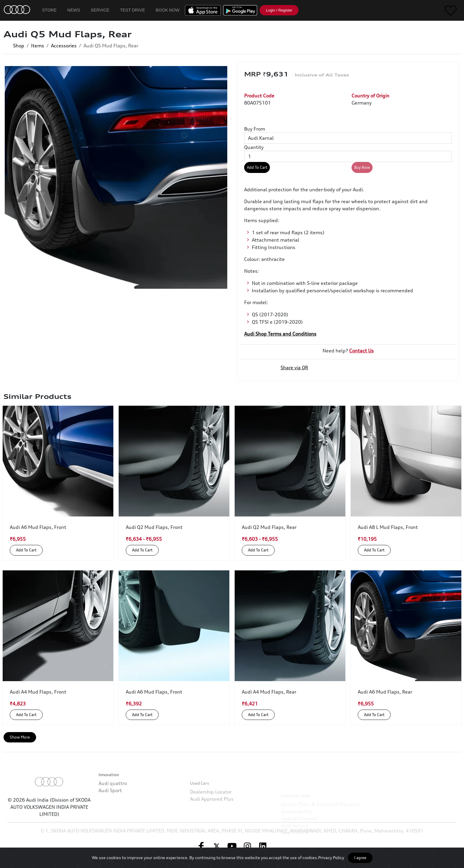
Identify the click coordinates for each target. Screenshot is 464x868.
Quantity (254, 147)
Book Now (168, 10)
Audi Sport (110, 814)
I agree (360, 858)
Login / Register (279, 10)
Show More (20, 737)
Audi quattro (113, 806)
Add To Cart (257, 167)
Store (49, 10)
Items (38, 46)
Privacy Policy (331, 857)
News (74, 10)
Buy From (255, 129)
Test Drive (132, 10)
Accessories (64, 46)
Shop (19, 46)
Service (100, 10)
